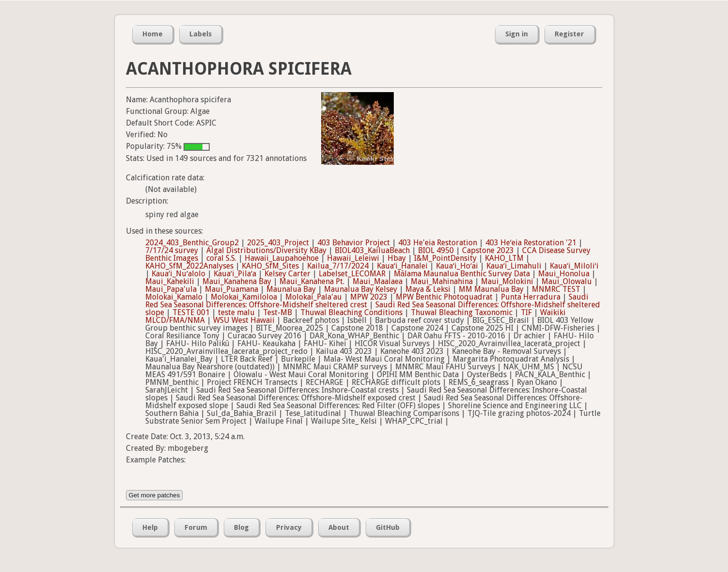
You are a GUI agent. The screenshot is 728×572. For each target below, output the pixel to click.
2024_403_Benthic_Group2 (192, 243)
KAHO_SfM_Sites (270, 266)
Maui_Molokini (507, 281)
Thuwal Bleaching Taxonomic (462, 312)
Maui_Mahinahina (442, 281)
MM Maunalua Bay (491, 289)
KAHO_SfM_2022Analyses (189, 266)
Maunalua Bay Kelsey (361, 289)
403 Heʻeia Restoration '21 (531, 243)
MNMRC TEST (556, 289)
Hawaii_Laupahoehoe (282, 258)
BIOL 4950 (436, 250)
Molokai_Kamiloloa (244, 297)
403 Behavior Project (354, 243)
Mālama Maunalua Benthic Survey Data (462, 274)
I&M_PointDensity (445, 258)
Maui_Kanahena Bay (237, 281)
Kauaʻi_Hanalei (402, 266)
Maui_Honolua (564, 274)
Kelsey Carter (287, 274)
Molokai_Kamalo (174, 297)
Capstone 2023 (488, 250)
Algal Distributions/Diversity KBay (266, 250)
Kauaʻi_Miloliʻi (574, 266)
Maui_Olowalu (567, 281)
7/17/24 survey (172, 250)
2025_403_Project (278, 243)
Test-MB (278, 312)
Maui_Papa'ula (171, 289)
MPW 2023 (369, 297)
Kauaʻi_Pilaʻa (235, 274)
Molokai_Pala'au (314, 297)
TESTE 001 (191, 312)
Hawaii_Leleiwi (353, 258)
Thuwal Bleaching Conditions (351, 312)
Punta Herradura (531, 297)
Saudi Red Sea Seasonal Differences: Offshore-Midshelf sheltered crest (367, 301)
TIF (526, 312)
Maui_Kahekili (170, 281)
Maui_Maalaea (378, 281)
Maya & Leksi (428, 289)
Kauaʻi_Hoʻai (457, 266)
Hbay (397, 258)
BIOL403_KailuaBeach (372, 250)
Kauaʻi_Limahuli (514, 266)
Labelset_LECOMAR (352, 274)
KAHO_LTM (504, 258)
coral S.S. (221, 258)
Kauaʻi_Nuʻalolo (178, 274)
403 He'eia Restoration (438, 243)
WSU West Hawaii (244, 320)
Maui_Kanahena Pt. (312, 281)
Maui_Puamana (232, 289)
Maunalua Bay (291, 289)
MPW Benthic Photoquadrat (444, 297)
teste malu (236, 312)
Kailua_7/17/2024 (338, 266)
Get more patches (155, 495)
